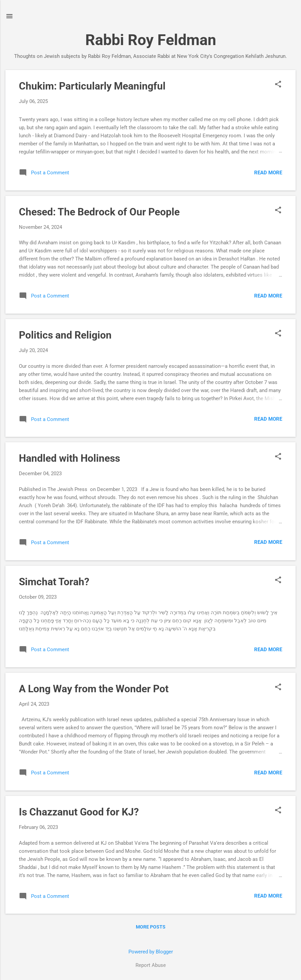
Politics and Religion (65, 335)
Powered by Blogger (151, 952)
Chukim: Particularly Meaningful (92, 86)
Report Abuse (151, 965)
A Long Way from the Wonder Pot (94, 689)
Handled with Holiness (69, 458)
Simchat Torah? (54, 582)
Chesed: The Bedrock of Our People (99, 212)
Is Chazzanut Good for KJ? (79, 812)
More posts (151, 927)
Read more (268, 173)
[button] (278, 85)
